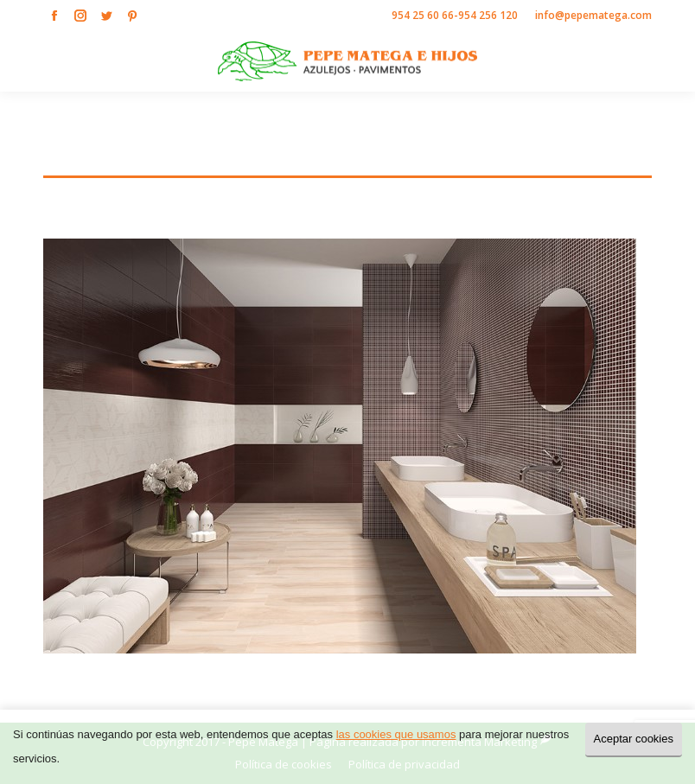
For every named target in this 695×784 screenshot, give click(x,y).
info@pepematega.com (593, 15)
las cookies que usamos (396, 734)
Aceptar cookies (634, 739)
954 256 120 (488, 15)
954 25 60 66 (423, 15)
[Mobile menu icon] (667, 61)
